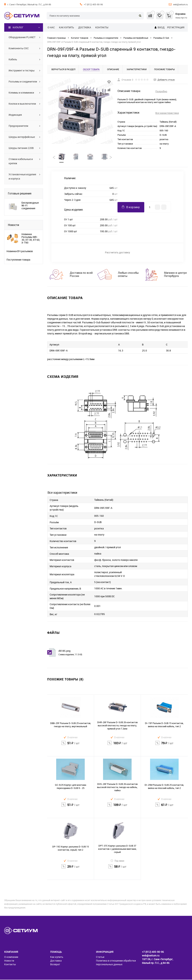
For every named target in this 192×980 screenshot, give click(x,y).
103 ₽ (117, 746)
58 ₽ (117, 869)
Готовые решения (20, 193)
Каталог (16, 27)
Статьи (100, 957)
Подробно (161, 91)
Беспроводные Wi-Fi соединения (30, 206)
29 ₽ (71, 869)
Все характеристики (167, 113)
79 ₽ (164, 746)
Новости (13, 225)
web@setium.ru (180, 4)
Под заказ (117, 861)
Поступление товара (18, 260)
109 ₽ (117, 807)
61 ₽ (164, 807)
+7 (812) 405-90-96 (93, 4)
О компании (11, 957)
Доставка (85, 27)
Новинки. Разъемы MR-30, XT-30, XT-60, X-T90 (31, 238)
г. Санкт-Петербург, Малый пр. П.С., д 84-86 (29, 4)
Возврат (55, 965)
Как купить (66, 27)
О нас (51, 27)
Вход (161, 27)
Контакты (102, 27)
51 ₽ (71, 746)
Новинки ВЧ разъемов (20, 251)
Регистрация (176, 27)
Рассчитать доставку (117, 253)
